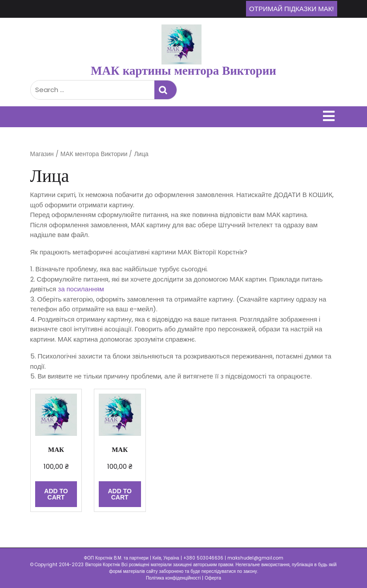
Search (165, 90)
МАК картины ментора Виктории (183, 70)
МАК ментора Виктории (94, 154)
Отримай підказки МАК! (291, 9)
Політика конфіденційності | (175, 578)
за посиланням (81, 289)
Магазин (42, 154)
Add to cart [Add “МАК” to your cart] (56, 494)
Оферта (213, 578)
